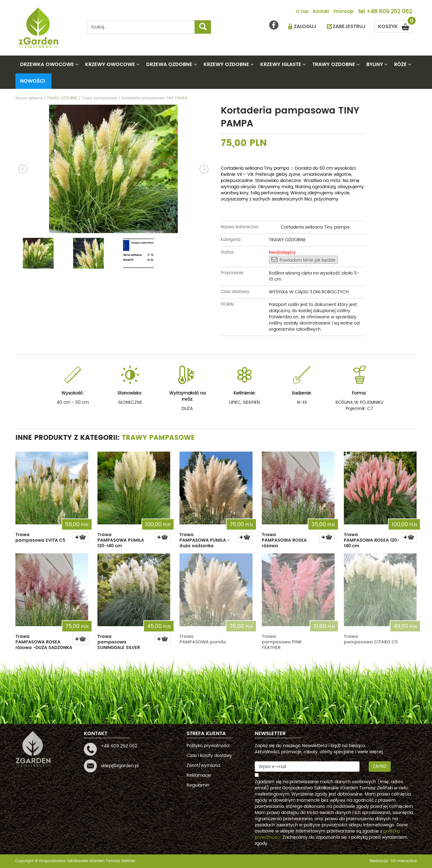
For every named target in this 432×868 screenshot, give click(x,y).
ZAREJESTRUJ (349, 27)
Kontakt (321, 12)
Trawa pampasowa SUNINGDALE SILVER (119, 642)
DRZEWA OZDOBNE (169, 64)
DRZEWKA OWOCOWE (47, 64)
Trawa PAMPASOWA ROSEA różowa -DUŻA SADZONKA (44, 642)
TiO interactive (403, 861)
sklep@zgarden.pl (120, 766)
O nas (302, 12)
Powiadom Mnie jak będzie (303, 260)
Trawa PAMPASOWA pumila (203, 639)
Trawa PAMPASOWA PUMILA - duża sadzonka (205, 540)
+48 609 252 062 (389, 12)
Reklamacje (199, 775)
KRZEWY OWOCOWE (110, 64)
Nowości (33, 81)
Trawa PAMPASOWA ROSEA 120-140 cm (372, 540)
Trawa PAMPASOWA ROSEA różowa (284, 540)
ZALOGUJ (305, 27)
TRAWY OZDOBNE (334, 64)
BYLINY (375, 64)
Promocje (344, 12)
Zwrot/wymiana (203, 765)
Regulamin (198, 785)
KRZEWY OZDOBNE (226, 64)
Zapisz (380, 766)
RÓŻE (400, 64)
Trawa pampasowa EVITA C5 (40, 537)
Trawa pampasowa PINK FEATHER (282, 642)
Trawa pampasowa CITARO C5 (371, 639)
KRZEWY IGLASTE (281, 64)
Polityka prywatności (208, 746)
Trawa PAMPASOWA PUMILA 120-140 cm (121, 540)
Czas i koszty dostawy (209, 756)
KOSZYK (395, 25)
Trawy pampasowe (158, 438)
